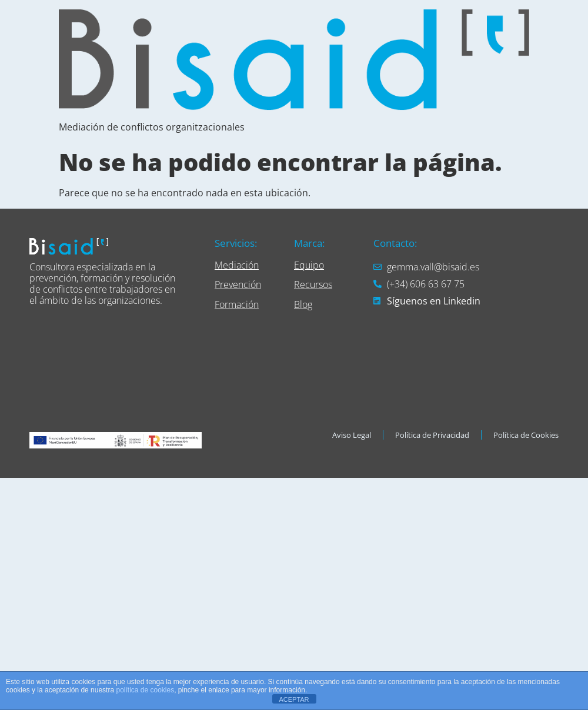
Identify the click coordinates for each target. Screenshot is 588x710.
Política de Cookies (526, 435)
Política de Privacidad (432, 435)
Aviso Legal (352, 435)
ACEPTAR (294, 699)
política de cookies (145, 690)
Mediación (237, 265)
